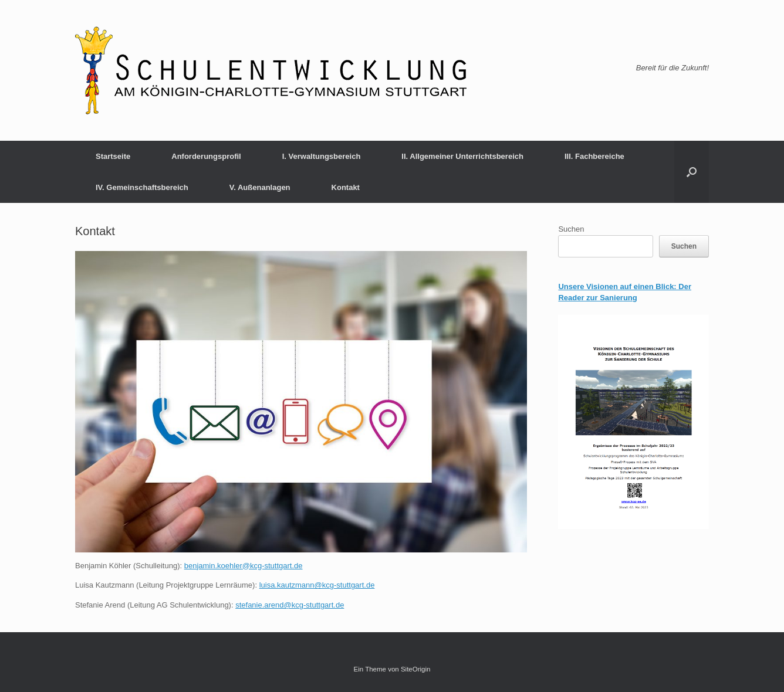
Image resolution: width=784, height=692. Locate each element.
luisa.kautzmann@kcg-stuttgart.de (317, 585)
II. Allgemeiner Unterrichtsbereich (462, 156)
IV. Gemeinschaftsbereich (142, 187)
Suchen (571, 229)
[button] (692, 172)
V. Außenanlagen (260, 187)
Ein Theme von (377, 669)
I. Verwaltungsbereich (322, 156)
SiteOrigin (416, 669)
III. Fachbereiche (594, 156)
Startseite (113, 156)
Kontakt (346, 187)
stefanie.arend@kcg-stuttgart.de (290, 605)
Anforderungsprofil (206, 156)
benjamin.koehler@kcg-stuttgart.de (244, 566)
